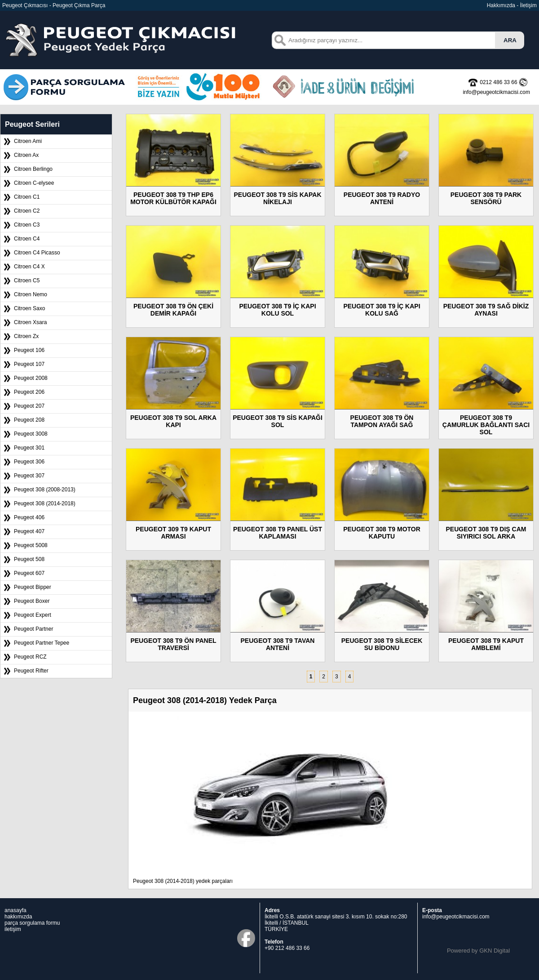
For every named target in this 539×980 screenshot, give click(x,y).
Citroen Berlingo (33, 169)
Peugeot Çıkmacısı (25, 5)
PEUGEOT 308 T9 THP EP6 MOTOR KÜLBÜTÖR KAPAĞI (173, 198)
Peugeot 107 (29, 364)
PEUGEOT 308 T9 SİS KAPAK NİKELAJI (277, 198)
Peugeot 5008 (31, 545)
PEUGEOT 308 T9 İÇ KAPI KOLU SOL (277, 310)
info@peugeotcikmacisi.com (456, 917)
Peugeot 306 (29, 462)
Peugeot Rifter (31, 671)
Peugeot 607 (29, 573)
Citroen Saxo (29, 308)
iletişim (13, 929)
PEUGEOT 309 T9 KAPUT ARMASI (173, 533)
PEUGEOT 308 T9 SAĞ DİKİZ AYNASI (486, 310)
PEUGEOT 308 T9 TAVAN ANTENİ (278, 644)
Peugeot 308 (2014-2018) (45, 503)
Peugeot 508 (29, 559)
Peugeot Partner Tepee (42, 643)
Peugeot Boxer (32, 601)
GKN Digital (495, 951)
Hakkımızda (501, 5)
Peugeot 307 (29, 476)
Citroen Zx (26, 336)
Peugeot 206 (29, 392)
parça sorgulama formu (32, 923)
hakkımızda (18, 917)
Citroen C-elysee (34, 183)
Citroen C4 (27, 239)
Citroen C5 (27, 281)
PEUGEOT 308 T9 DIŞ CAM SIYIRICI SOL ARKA (486, 533)
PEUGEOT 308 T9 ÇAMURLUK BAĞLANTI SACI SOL (486, 425)
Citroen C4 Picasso (37, 253)
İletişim (528, 5)
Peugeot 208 (29, 420)
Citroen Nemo (31, 294)
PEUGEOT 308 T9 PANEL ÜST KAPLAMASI (278, 533)
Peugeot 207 (29, 406)
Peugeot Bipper (33, 587)
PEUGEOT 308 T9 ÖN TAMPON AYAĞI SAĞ (382, 421)
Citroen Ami (28, 141)
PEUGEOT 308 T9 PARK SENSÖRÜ (486, 198)
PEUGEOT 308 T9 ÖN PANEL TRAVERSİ (173, 644)
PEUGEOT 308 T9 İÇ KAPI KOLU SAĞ (382, 310)
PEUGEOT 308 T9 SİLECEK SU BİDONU (382, 644)
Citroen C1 (27, 197)
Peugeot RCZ (30, 657)
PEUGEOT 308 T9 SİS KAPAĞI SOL (278, 421)
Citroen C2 (27, 211)
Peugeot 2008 (31, 378)
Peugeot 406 (29, 517)
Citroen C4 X (29, 267)
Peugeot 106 (29, 350)
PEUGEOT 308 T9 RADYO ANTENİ (382, 198)
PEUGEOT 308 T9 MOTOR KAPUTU (382, 533)
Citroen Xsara (30, 322)
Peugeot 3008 (31, 434)
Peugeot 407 (29, 531)
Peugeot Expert (33, 615)
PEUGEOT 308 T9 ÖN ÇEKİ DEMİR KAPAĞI (173, 310)
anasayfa (15, 910)
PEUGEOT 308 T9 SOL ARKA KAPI (173, 421)
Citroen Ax (26, 155)
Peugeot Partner (33, 629)
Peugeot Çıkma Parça (79, 5)
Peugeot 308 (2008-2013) (45, 490)
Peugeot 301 (29, 448)
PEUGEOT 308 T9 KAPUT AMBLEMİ (486, 644)
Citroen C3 (27, 225)
